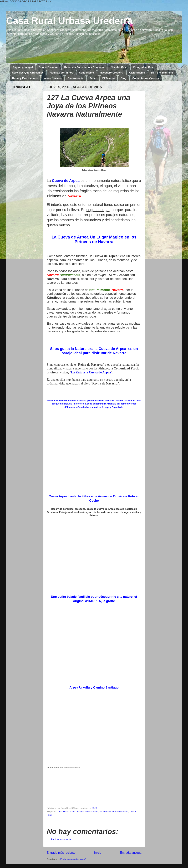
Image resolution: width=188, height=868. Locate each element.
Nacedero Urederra (112, 73)
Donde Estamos (49, 67)
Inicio (98, 853)
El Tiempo (108, 78)
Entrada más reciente (61, 853)
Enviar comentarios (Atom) (73, 859)
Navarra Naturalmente (87, 812)
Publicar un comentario (62, 839)
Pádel (93, 78)
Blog (123, 78)
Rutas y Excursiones (25, 78)
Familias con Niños (61, 73)
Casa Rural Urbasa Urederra (69, 21)
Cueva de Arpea (66, 181)
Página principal (23, 67)
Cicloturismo (137, 73)
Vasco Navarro (53, 78)
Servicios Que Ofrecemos (28, 73)
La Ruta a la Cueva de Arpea (91, 372)
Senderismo (87, 73)
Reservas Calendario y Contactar (85, 67)
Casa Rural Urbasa (66, 812)
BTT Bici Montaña (162, 73)
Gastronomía (76, 78)
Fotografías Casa (144, 67)
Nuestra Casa (119, 67)
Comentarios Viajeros (146, 78)
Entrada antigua (131, 853)
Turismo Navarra (120, 812)
